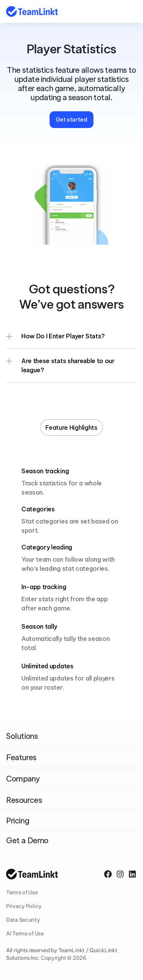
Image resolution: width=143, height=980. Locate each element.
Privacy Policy (24, 906)
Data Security (23, 920)
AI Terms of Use (25, 934)
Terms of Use (22, 892)
